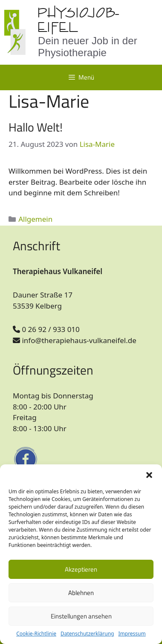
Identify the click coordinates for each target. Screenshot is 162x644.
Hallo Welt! (36, 127)
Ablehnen (81, 593)
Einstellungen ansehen (81, 616)
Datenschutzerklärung (87, 634)
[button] (149, 475)
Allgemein (35, 219)
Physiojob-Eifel (78, 20)
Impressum (132, 634)
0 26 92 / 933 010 (46, 329)
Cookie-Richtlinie (36, 634)
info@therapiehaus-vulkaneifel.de (75, 340)
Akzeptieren (81, 569)
